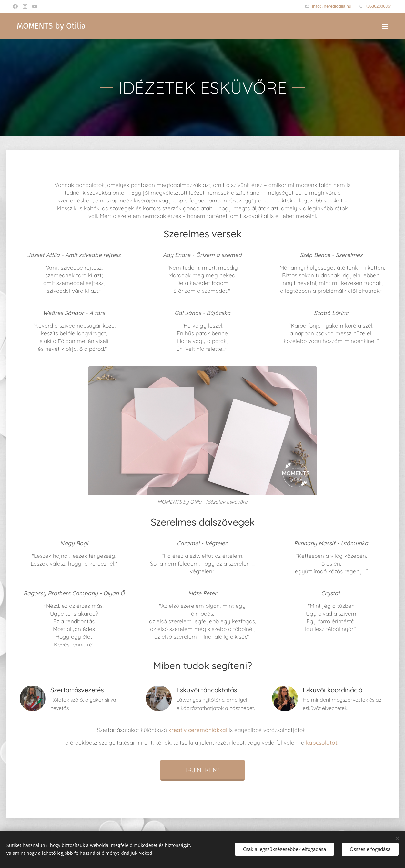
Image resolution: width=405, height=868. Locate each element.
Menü (385, 26)
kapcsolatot (322, 742)
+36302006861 (379, 6)
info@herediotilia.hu (332, 6)
